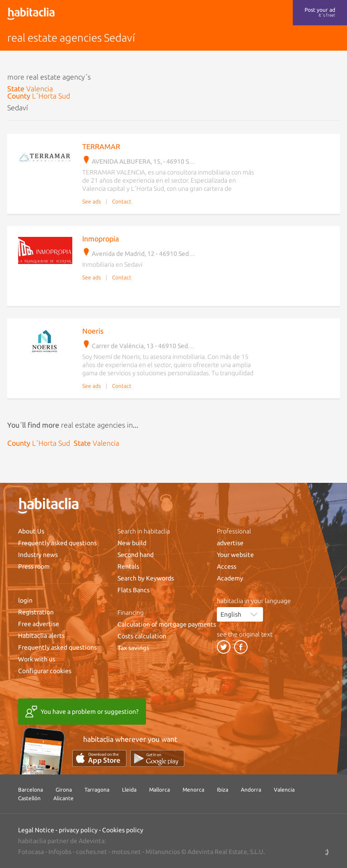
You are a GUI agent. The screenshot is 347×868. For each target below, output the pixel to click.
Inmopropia (101, 239)
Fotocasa (31, 852)
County (39, 96)
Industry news (38, 555)
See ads (91, 201)
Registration (36, 612)
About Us (31, 531)
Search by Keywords (146, 578)
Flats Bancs (134, 590)
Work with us (37, 659)
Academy (230, 578)
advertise (230, 543)
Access (227, 566)
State (30, 89)
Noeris (93, 331)
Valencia (284, 790)
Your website (235, 555)
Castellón (29, 798)
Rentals (128, 566)
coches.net (91, 852)
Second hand (136, 555)
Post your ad (320, 12)
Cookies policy (123, 830)
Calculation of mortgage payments (167, 624)
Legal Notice (36, 830)
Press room (34, 566)
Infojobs (60, 852)
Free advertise (39, 624)
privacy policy (78, 830)
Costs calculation (142, 636)
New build (132, 543)
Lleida (129, 790)
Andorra (251, 790)
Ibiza (223, 790)
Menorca (193, 790)
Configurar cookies (45, 671)
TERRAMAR (101, 146)
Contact (122, 201)
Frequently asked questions (57, 543)
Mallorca (159, 790)
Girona (64, 790)
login (25, 600)
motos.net (126, 852)
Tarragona (97, 790)
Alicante (63, 798)
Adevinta (91, 841)
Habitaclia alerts (41, 636)
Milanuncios (163, 852)
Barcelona (30, 790)
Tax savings (133, 648)
